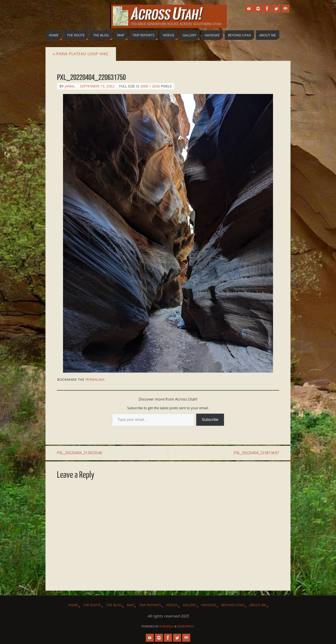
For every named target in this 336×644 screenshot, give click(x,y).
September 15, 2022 (97, 86)
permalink (95, 379)
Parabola (167, 626)
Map (130, 605)
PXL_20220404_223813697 (256, 453)
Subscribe (210, 420)
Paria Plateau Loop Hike (81, 54)
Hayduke (209, 605)
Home (73, 605)
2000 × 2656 (150, 86)
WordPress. (186, 626)
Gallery (189, 605)
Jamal (70, 86)
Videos (172, 605)
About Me (258, 605)
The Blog (114, 605)
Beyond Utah (233, 605)
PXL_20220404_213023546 (80, 453)
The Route (92, 605)
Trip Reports (150, 605)
